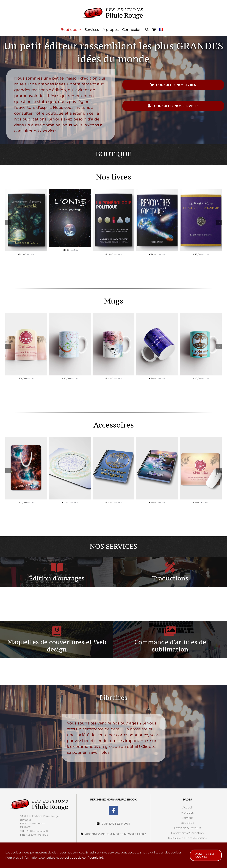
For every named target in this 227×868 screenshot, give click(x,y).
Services (187, 818)
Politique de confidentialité (187, 838)
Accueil (187, 807)
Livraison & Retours (187, 828)
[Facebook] (113, 810)
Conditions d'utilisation (187, 833)
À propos (187, 813)
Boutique (187, 823)
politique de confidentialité (84, 858)
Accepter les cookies (205, 855)
